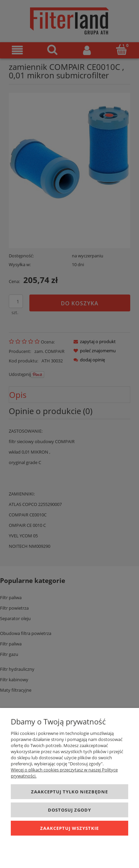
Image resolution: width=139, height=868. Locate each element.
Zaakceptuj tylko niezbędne (69, 792)
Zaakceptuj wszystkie (69, 828)
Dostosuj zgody (69, 810)
